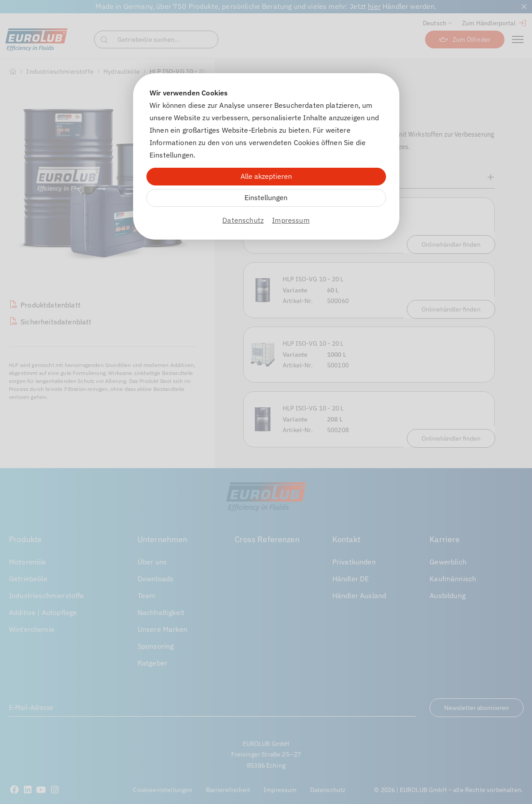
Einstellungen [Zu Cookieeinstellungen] (266, 197)
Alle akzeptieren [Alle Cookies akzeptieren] (266, 176)
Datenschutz (243, 220)
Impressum (291, 220)
